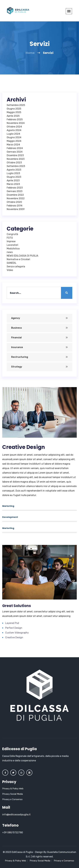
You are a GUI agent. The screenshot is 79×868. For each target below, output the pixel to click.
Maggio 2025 (14, 112)
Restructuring (20, 357)
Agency (16, 318)
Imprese (11, 241)
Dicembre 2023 (15, 155)
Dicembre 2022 (15, 195)
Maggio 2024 (14, 141)
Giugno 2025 (14, 109)
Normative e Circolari (18, 259)
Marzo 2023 (13, 184)
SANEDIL (12, 263)
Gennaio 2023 (15, 191)
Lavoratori (12, 245)
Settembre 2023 (16, 166)
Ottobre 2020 (14, 202)
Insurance (17, 347)
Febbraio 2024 (15, 148)
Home (30, 53)
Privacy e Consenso (12, 799)
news (10, 252)
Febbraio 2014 (15, 206)
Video (10, 270)
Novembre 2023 (16, 159)
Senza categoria (16, 266)
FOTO (10, 238)
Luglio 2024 (13, 134)
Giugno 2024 (14, 137)
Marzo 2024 (13, 145)
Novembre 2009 (16, 209)
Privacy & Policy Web (13, 789)
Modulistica (13, 249)
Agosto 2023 (14, 170)
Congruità (12, 234)
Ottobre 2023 (14, 163)
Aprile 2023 (13, 180)
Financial (16, 338)
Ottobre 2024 (14, 127)
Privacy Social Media (13, 794)
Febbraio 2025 (15, 119)
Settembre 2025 (16, 105)
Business (17, 328)
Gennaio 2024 (15, 152)
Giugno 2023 (14, 177)
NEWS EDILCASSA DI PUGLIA (23, 256)
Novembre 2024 (16, 123)
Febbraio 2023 (15, 188)
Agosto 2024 (14, 130)
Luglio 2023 (13, 173)
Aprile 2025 (13, 116)
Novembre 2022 (16, 198)
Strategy (17, 367)
